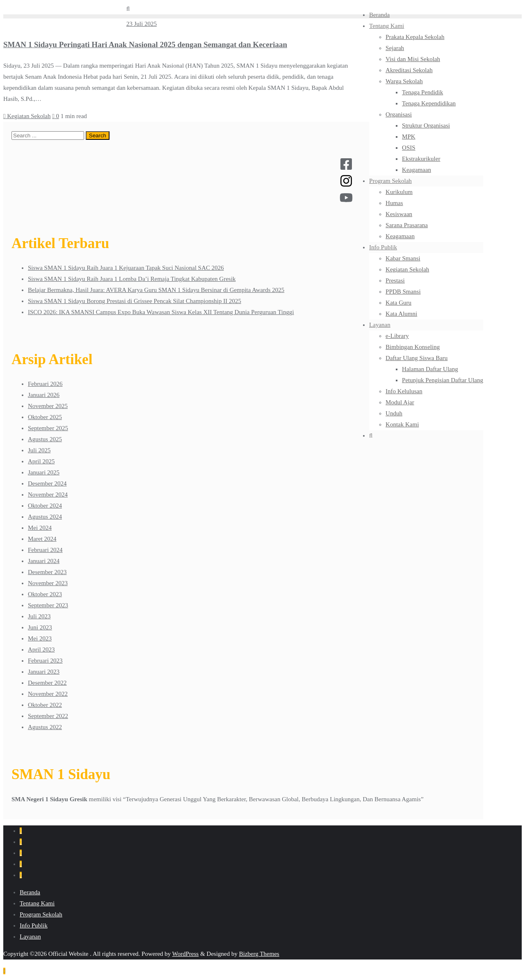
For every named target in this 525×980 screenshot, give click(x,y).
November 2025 (48, 406)
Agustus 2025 (45, 439)
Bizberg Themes (259, 954)
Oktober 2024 (45, 506)
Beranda (30, 892)
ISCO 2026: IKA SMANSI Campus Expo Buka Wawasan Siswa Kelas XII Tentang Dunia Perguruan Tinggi (161, 312)
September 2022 (48, 716)
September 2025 (48, 428)
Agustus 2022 (45, 727)
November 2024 (48, 495)
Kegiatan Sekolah (27, 116)
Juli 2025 (39, 450)
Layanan (30, 937)
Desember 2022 (47, 683)
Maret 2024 (42, 539)
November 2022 (48, 694)
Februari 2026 (45, 384)
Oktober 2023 (45, 594)
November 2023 (48, 583)
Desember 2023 (47, 572)
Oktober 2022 (45, 705)
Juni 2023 (40, 627)
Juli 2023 (39, 616)
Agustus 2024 (45, 517)
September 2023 (48, 605)
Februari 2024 (45, 550)
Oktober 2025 (45, 417)
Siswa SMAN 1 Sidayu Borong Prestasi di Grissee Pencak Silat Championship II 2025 (135, 301)
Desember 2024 (47, 483)
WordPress (186, 954)
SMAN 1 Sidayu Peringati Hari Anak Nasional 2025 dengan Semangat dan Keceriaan (145, 44)
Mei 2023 (40, 638)
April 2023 (41, 650)
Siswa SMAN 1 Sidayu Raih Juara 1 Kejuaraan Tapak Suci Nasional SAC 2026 (126, 268)
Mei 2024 (40, 528)
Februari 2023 (45, 661)
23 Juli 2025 (142, 24)
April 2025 (41, 461)
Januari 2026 (44, 395)
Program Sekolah (41, 914)
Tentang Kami (37, 903)
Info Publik (34, 925)
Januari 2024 (44, 561)
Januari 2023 (44, 672)
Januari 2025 (44, 472)
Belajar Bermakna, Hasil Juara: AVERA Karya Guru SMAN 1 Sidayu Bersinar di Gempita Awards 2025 (156, 290)
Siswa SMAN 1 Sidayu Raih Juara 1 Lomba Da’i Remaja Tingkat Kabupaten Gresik (132, 279)
